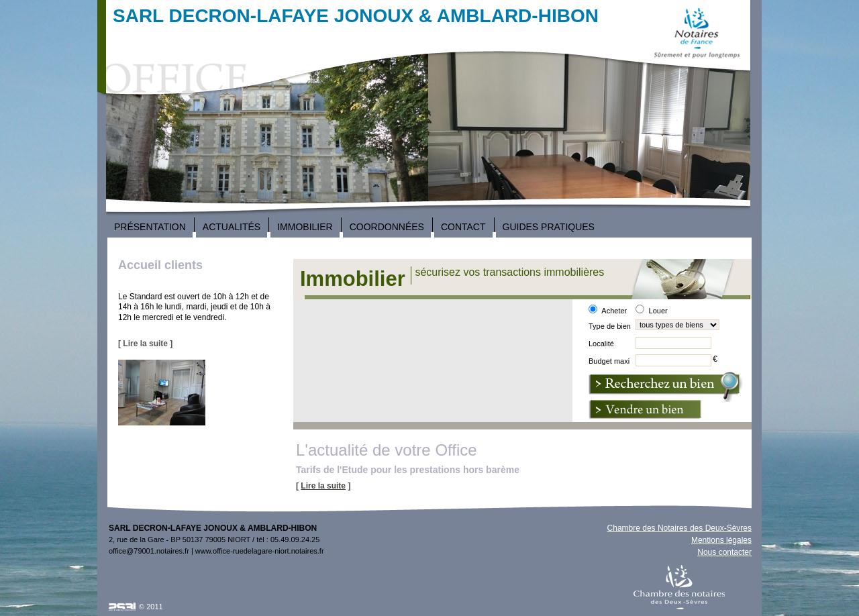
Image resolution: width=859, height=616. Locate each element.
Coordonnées (387, 227)
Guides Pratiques (549, 227)
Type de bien (610, 326)
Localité (601, 344)
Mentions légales (721, 540)
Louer (658, 311)
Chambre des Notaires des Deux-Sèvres (679, 528)
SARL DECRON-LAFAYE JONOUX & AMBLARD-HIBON (356, 16)
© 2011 (151, 607)
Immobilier (305, 227)
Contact (463, 227)
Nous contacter (724, 552)
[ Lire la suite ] (145, 344)
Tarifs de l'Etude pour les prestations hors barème (408, 470)
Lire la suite (323, 486)
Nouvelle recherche (666, 387)
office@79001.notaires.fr (149, 551)
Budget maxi (609, 361)
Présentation (150, 227)
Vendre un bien (645, 410)
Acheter (614, 311)
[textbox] (673, 343)
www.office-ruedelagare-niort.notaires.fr (260, 551)
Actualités (232, 227)
